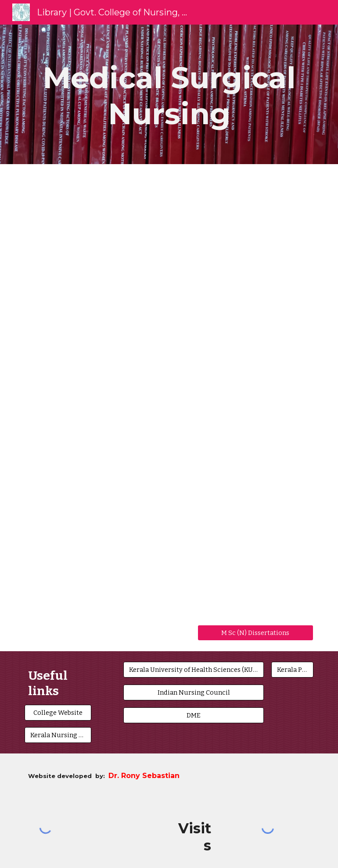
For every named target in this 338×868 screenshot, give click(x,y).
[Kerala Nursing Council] (58, 735)
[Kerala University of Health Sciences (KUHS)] (194, 669)
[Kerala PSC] (292, 669)
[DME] (194, 715)
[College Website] (58, 712)
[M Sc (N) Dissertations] (255, 633)
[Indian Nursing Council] (194, 692)
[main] (169, 94)
